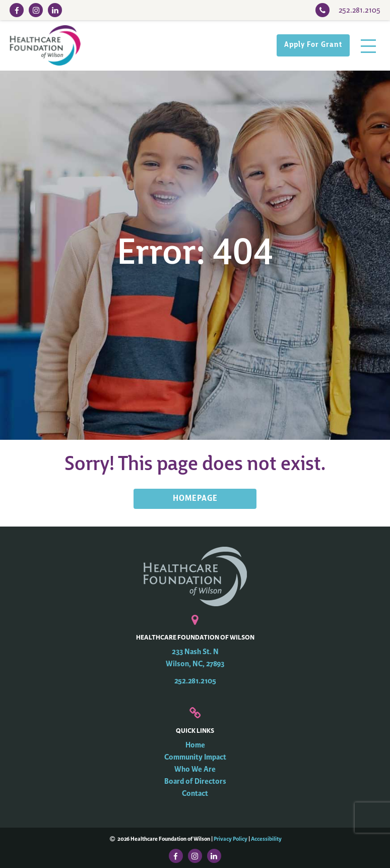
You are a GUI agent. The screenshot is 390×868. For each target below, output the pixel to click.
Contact (195, 794)
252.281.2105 (195, 681)
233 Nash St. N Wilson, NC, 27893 (195, 658)
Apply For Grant (313, 45)
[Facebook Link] (17, 10)
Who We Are (195, 769)
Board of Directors (195, 782)
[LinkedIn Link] (55, 10)
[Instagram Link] (36, 10)
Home (195, 745)
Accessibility (266, 839)
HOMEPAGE (195, 499)
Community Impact (195, 757)
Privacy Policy (231, 839)
